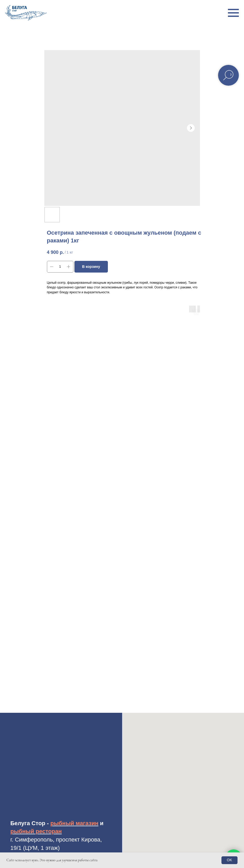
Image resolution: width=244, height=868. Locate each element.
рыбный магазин (74, 823)
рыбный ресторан (36, 831)
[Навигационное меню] (233, 13)
